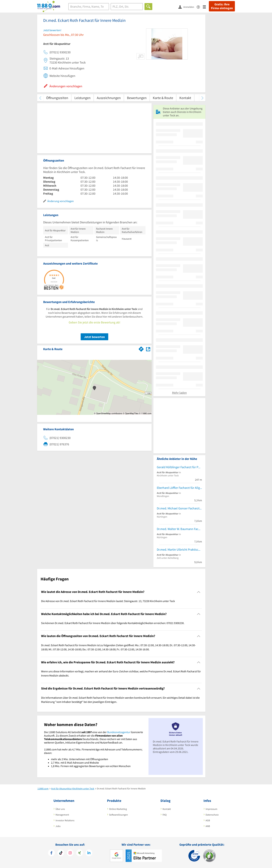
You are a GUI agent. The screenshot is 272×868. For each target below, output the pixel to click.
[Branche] (89, 7)
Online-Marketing (118, 809)
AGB (208, 820)
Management (62, 815)
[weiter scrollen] (202, 98)
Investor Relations (65, 820)
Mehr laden (179, 393)
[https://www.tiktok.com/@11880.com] (61, 853)
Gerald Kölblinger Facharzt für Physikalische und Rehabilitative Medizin (179, 467)
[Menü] (206, 7)
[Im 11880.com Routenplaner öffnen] (141, 348)
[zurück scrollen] (40, 98)
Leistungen (82, 98)
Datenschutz (212, 815)
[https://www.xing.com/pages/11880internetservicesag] (80, 853)
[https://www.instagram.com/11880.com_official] (70, 853)
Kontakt (185, 98)
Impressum (211, 809)
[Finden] (148, 7)
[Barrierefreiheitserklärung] (200, 7)
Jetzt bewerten (94, 337)
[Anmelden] (188, 7)
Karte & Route (163, 98)
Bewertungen (137, 98)
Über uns (60, 809)
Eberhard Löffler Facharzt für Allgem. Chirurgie (179, 488)
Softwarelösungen (118, 815)
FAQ (165, 815)
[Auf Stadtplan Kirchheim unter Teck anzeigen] (148, 349)
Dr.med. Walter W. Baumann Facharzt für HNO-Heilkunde (179, 529)
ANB (208, 826)
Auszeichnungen (109, 98)
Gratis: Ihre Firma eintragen (222, 6)
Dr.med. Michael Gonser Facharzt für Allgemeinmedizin (179, 508)
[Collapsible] (199, 592)
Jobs (58, 826)
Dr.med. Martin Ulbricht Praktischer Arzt (179, 549)
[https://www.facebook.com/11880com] (51, 853)
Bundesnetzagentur (119, 732)
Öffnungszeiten (57, 98)
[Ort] (127, 7)
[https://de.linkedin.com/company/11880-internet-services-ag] (89, 853)
